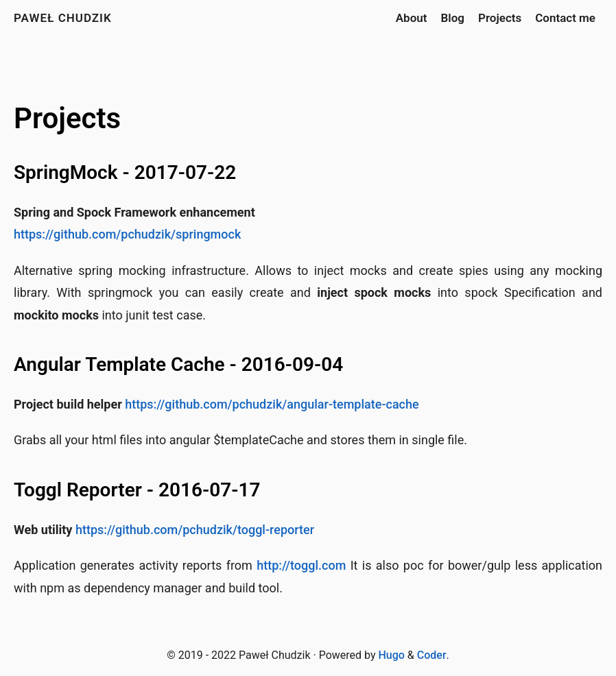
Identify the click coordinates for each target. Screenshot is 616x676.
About (412, 18)
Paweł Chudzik (63, 18)
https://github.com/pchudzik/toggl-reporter (195, 530)
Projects (500, 18)
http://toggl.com (301, 565)
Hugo (391, 655)
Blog (452, 18)
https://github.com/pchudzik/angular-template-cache (272, 404)
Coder (432, 655)
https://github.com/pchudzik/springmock (127, 234)
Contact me (565, 18)
